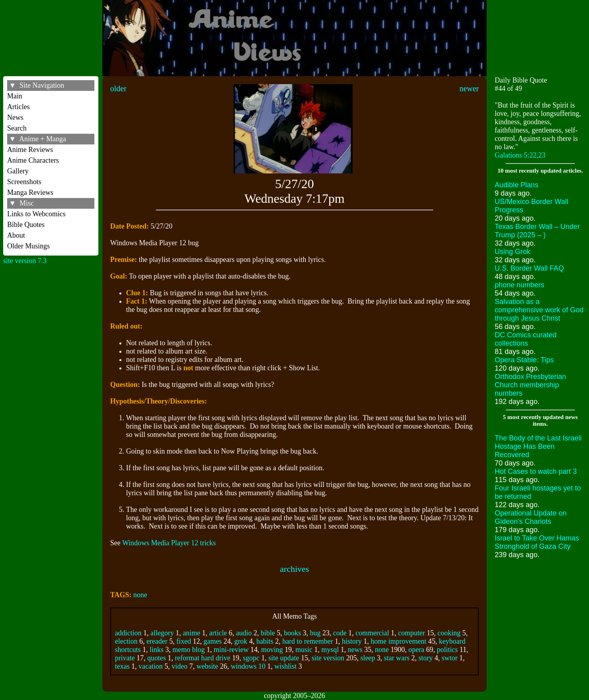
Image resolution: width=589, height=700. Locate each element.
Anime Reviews (30, 150)
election (126, 641)
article (218, 633)
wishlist (286, 666)
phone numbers (519, 285)
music (304, 650)
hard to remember (308, 641)
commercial (372, 633)
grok (241, 641)
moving (272, 650)
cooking (449, 633)
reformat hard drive (203, 658)
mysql (330, 650)
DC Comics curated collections (526, 339)
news (355, 650)
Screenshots (24, 182)
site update (284, 658)
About (16, 235)
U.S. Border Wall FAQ (529, 268)
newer (469, 88)
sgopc (251, 658)
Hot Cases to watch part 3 (536, 471)
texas (122, 666)
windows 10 (248, 666)
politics (447, 650)
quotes (156, 658)
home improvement (399, 641)
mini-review (231, 650)
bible (268, 633)
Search (17, 128)
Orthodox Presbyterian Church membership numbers (530, 385)
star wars (397, 658)
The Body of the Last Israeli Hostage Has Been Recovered (538, 446)
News (15, 117)
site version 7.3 (25, 261)
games (213, 641)
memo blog (189, 650)
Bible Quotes (26, 225)
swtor (450, 658)
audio (244, 633)
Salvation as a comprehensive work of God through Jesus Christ (539, 310)
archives (294, 569)
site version (328, 658)
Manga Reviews (30, 192)
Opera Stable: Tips (524, 360)
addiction (128, 633)
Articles (18, 107)
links (156, 650)
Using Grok (512, 252)
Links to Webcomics (36, 214)
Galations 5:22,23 (520, 155)
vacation (151, 666)
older (118, 88)
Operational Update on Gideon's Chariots (530, 517)
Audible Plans (516, 185)
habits (265, 641)
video (180, 666)
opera (416, 650)
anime (192, 633)
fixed (184, 641)
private (125, 658)
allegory (162, 633)
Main (15, 96)
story (426, 658)
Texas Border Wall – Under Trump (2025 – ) (537, 231)
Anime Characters (33, 160)
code (340, 633)
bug (315, 633)
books (293, 633)
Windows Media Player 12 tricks (169, 543)
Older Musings (29, 246)
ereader (157, 641)
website (207, 666)
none (140, 595)
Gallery (18, 171)
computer (412, 633)
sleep (368, 658)
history (352, 641)
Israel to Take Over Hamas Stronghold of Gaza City (537, 542)
